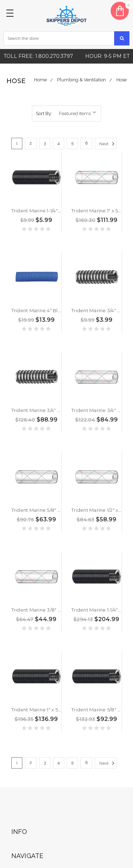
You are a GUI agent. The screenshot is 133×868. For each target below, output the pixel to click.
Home (40, 80)
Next (108, 144)
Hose (121, 80)
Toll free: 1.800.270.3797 (38, 56)
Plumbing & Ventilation (82, 80)
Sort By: (44, 113)
